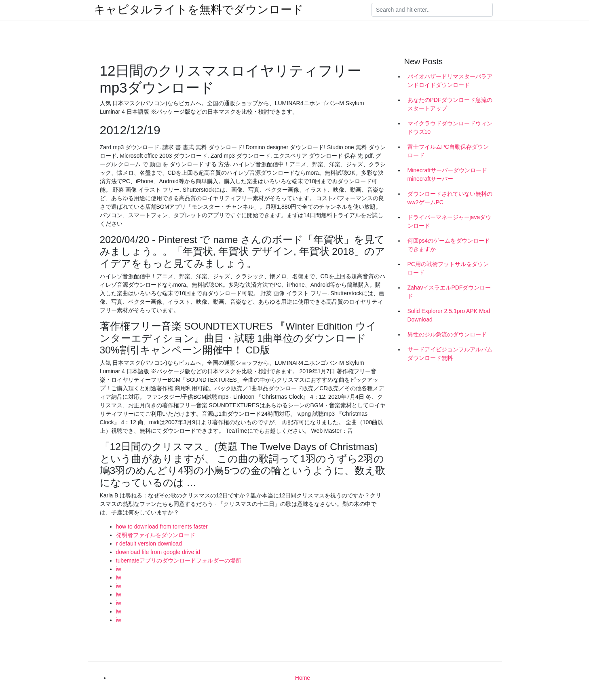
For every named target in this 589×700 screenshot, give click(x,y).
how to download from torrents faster (162, 527)
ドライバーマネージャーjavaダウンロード (450, 221)
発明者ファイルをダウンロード (156, 535)
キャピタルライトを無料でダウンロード (199, 10)
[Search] (432, 10)
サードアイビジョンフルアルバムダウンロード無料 (450, 354)
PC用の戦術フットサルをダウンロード (448, 268)
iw (119, 569)
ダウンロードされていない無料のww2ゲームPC (450, 198)
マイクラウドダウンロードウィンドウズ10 (450, 128)
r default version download (149, 544)
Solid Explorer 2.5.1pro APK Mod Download (449, 315)
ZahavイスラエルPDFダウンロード (449, 292)
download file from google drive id (158, 552)
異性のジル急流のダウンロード (447, 334)
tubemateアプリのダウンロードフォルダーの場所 (179, 560)
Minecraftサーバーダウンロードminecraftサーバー (448, 174)
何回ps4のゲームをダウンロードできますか (449, 245)
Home (303, 678)
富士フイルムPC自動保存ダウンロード (448, 151)
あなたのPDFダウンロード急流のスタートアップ (450, 104)
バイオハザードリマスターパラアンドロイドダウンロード (450, 81)
